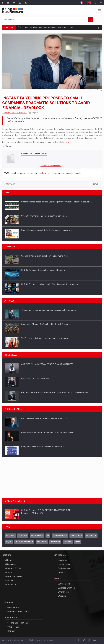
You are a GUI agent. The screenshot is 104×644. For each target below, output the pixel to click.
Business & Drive (14, 568)
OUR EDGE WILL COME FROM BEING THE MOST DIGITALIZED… (48, 364)
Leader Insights (65, 564)
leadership (55, 541)
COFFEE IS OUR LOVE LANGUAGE (35, 378)
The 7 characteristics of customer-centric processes (45, 338)
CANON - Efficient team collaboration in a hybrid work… (45, 256)
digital (9, 541)
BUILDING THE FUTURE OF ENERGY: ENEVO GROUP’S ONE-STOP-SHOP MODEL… (56, 393)
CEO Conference (65, 584)
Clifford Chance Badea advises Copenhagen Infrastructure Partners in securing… (56, 202)
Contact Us (11, 585)
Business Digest (65, 568)
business (10, 535)
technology (91, 535)
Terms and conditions (18, 623)
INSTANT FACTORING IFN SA (16, 113)
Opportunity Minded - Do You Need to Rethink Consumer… (47, 324)
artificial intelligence (24, 541)
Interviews (62, 560)
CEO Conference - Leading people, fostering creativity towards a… (50, 284)
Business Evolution (66, 588)
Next (97, 184)
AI (48, 535)
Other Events (64, 592)
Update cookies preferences (42, 640)
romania (68, 541)
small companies (19, 173)
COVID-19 (23, 535)
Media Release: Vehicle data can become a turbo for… (45, 418)
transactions (76, 535)
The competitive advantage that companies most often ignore (45, 27)
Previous (9, 184)
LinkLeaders (14, 607)
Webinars (62, 596)
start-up (69, 173)
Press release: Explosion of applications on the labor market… (48, 433)
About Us (10, 581)
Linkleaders (11, 564)
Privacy (12, 631)
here (67, 142)
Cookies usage (15, 627)
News (60, 572)
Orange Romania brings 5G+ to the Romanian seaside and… (47, 230)
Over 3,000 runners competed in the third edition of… (44, 216)
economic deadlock (37, 173)
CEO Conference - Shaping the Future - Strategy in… (44, 270)
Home (9, 560)
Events (9, 572)
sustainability (37, 535)
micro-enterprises (56, 173)
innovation (42, 541)
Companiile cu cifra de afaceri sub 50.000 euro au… (44, 447)
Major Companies (14, 576)
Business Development (19, 611)
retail (78, 541)
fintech (78, 173)
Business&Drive (60, 535)
